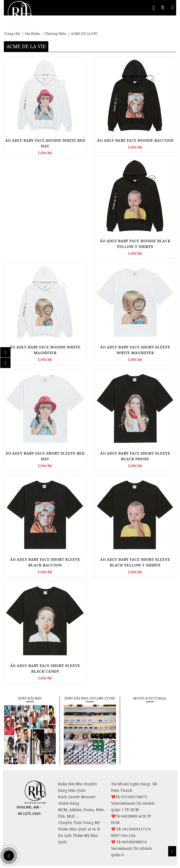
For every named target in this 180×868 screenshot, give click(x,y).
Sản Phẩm (32, 34)
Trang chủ (12, 34)
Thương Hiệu (55, 34)
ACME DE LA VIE (84, 34)
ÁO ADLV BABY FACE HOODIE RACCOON (135, 140)
